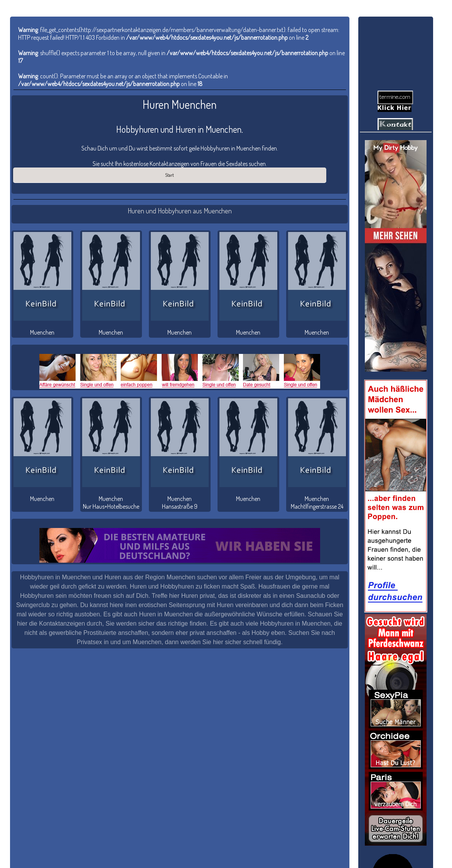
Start (169, 175)
